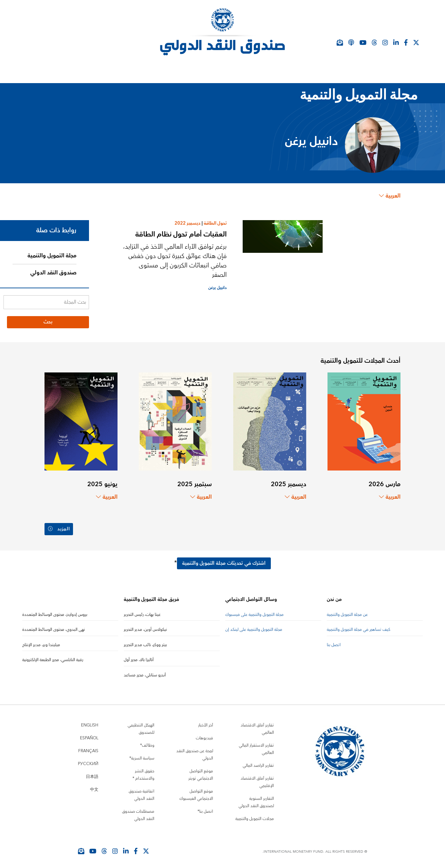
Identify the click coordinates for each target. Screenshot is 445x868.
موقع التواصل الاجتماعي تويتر (201, 772)
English (90, 722)
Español (89, 735)
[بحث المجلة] (46, 302)
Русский (88, 761)
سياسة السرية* (142, 756)
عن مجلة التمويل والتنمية (347, 612)
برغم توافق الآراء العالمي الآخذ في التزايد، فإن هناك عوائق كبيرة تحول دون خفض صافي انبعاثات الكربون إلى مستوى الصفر (175, 261)
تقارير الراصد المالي (258, 763)
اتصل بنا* (205, 809)
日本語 (92, 774)
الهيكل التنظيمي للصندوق (141, 726)
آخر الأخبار (206, 722)
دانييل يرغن (217, 288)
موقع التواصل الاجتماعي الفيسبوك (196, 792)
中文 (94, 787)
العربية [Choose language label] (390, 196)
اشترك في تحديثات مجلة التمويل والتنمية (224, 561)
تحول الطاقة (215, 223)
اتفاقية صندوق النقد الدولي (141, 792)
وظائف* (147, 743)
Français (88, 748)
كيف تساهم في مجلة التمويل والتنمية (359, 627)
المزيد (60, 528)
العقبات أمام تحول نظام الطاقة (181, 234)
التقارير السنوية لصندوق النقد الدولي (256, 799)
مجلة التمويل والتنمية (52, 256)
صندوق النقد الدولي (53, 273)
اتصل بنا (334, 642)
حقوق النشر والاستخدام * (143, 772)
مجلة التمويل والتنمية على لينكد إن (254, 627)
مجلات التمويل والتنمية (255, 816)
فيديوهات (204, 735)
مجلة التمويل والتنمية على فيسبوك (254, 612)
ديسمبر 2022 (188, 223)
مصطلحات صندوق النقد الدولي (138, 812)
